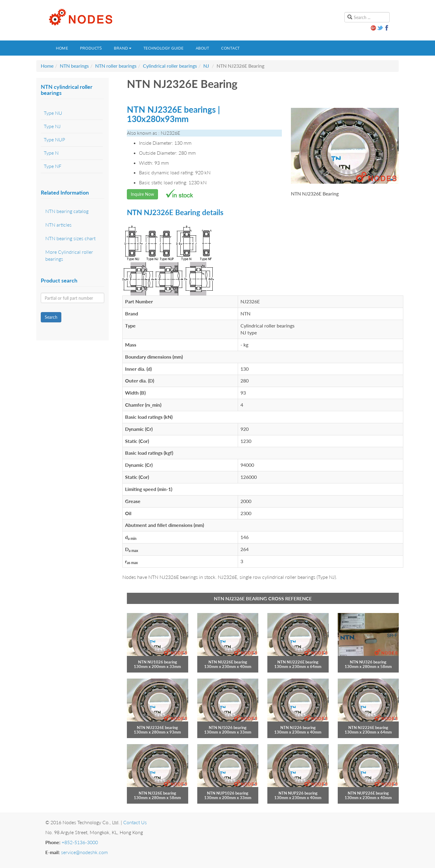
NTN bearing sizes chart (70, 238)
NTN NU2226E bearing (298, 662)
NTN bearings (74, 66)
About (203, 48)
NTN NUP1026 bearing (228, 793)
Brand (123, 48)
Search (51, 317)
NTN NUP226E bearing (368, 793)
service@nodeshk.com (84, 852)
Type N (51, 153)
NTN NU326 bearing (368, 662)
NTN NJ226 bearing (298, 728)
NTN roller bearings (116, 66)
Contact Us (135, 822)
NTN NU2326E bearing (157, 728)
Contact (230, 48)
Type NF (53, 166)
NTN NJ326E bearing (157, 793)
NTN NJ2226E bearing (368, 728)
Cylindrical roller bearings (170, 66)
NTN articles (58, 225)
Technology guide (164, 48)
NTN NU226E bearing (228, 662)
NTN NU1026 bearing (158, 662)
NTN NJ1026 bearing (228, 728)
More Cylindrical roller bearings (69, 255)
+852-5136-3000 (80, 842)
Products (91, 48)
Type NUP (54, 139)
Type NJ (52, 126)
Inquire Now (142, 194)
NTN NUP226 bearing (298, 793)
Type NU (53, 113)
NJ (206, 66)
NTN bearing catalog (67, 211)
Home (62, 48)
